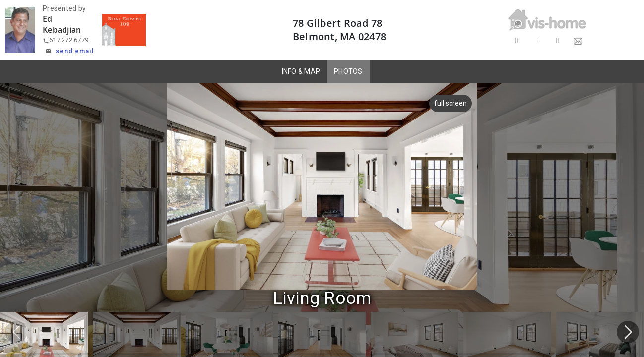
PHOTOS (348, 71)
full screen (451, 103)
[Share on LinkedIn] (557, 41)
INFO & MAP (301, 71)
